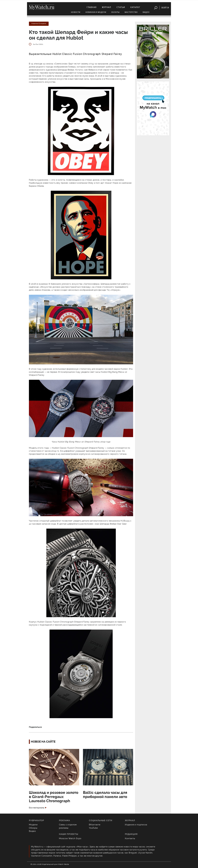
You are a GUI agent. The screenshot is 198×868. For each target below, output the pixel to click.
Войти (165, 8)
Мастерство (131, 12)
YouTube (93, 828)
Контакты (130, 838)
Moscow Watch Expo (70, 838)
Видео (146, 12)
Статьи (121, 7)
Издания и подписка (136, 825)
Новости (76, 12)
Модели (33, 825)
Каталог (135, 7)
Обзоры (115, 12)
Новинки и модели (96, 12)
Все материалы (37, 808)
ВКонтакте (95, 825)
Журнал (106, 7)
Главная (91, 7)
